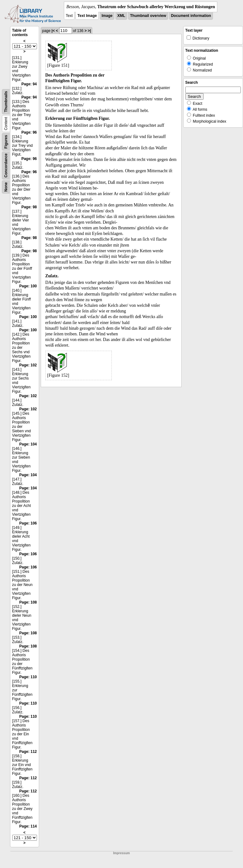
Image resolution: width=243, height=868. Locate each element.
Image (107, 16)
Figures (6, 142)
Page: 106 (28, 523)
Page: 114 (28, 826)
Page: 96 (29, 132)
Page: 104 (28, 444)
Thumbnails (6, 101)
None (6, 187)
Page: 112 (28, 752)
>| (89, 31)
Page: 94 (29, 84)
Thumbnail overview (148, 16)
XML (121, 16)
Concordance (6, 165)
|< (53, 31)
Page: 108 (28, 602)
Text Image (87, 16)
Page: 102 (28, 365)
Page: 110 (28, 677)
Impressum (121, 853)
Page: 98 (29, 207)
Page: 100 (28, 286)
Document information (191, 16)
